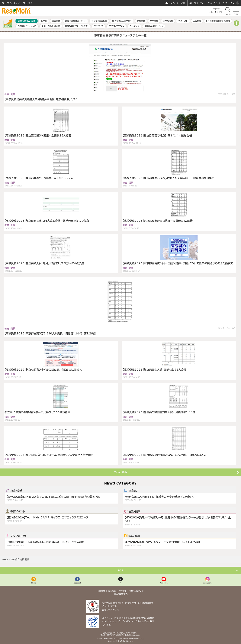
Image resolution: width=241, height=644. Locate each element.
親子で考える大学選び (122, 21)
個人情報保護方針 (122, 594)
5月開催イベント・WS (27, 26)
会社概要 (123, 591)
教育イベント (18, 511)
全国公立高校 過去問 (51, 26)
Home (34, 583)
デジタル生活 (18, 536)
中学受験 (154, 21)
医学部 (44, 21)
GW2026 (99, 26)
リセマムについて (136, 591)
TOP (121, 570)
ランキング (134, 26)
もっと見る (120, 472)
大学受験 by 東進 (27, 21)
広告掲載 (112, 591)
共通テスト (183, 21)
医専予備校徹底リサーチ (76, 21)
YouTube (164, 583)
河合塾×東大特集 (99, 21)
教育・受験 (16, 491)
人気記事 (197, 21)
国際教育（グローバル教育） (77, 26)
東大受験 (56, 21)
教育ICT (134, 491)
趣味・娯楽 (135, 536)
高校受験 (141, 21)
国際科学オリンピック (154, 26)
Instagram (207, 583)
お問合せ (101, 591)
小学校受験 (168, 21)
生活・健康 (135, 511)
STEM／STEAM (117, 26)
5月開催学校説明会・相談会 (218, 21)
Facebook (77, 583)
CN (220, 12)
